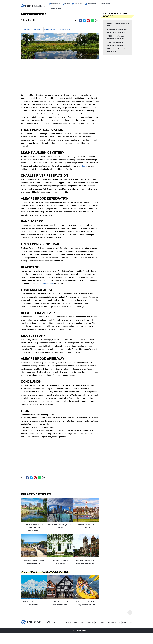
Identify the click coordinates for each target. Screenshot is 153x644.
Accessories (93, 3)
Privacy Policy (90, 622)
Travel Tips (80, 3)
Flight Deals (37, 29)
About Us (69, 622)
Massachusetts (64, 29)
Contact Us (111, 622)
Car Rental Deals (50, 29)
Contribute (76, 622)
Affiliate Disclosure (101, 622)
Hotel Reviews (121, 3)
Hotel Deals (26, 29)
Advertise (118, 622)
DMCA (124, 622)
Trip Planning (106, 3)
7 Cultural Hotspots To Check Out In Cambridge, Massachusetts (34, 528)
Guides (68, 3)
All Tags (130, 622)
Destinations (57, 3)
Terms (82, 622)
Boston (85, 166)
